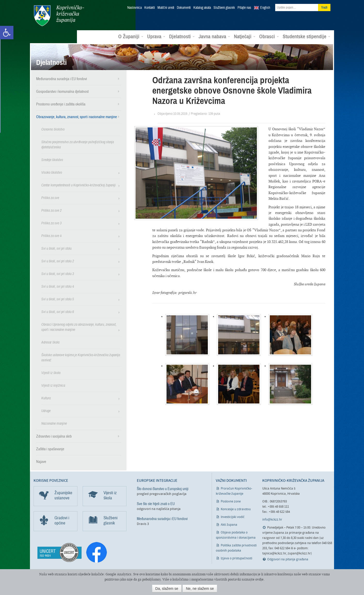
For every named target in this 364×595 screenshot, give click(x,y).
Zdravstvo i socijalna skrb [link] (54, 436)
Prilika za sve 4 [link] (51, 236)
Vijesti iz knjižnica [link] (53, 385)
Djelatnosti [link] (182, 36)
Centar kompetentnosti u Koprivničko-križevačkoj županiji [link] (78, 185)
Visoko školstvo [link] (52, 172)
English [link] (265, 8)
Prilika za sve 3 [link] (51, 223)
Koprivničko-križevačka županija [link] (59, 16)
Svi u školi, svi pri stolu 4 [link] (58, 286)
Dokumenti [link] (184, 8)
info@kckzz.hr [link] (272, 519)
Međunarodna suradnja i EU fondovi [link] (62, 79)
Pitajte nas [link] (244, 8)
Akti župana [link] (229, 525)
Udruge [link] (46, 411)
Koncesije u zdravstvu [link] (236, 509)
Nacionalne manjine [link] (54, 423)
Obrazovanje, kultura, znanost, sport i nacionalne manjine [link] (77, 117)
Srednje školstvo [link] (52, 160)
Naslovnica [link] (134, 8)
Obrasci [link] (269, 36)
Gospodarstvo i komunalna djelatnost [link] (62, 91)
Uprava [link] (156, 36)
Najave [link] (41, 461)
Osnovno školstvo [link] (53, 129)
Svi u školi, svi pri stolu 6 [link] (58, 312)
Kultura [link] (46, 398)
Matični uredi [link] (166, 8)
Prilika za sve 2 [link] (51, 210)
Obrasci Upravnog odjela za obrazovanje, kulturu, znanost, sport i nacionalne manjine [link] (79, 327)
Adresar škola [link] (50, 342)
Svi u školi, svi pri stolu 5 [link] (58, 299)
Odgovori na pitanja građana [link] (288, 559)
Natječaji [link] (245, 36)
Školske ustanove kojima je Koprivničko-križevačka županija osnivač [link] (81, 357)
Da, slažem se (167, 589)
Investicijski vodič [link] (233, 517)
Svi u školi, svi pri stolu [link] (56, 248)
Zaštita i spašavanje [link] (50, 449)
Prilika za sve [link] (50, 198)
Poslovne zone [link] (231, 501)
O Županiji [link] (131, 36)
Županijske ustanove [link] (63, 495)
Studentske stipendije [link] (306, 36)
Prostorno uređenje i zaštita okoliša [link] (61, 104)
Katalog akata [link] (202, 8)
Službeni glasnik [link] (224, 8)
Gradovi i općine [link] (62, 520)
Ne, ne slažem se (200, 589)
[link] (7, 33)
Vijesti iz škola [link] (51, 373)
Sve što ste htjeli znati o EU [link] (156, 504)
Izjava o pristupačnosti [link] (236, 558)
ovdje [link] (259, 579)
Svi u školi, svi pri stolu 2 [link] (58, 261)
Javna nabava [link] (214, 36)
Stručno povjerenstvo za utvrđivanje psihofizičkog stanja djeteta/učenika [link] (78, 144)
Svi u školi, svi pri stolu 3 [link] (58, 274)
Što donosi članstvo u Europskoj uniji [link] (163, 489)
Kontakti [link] (150, 8)
